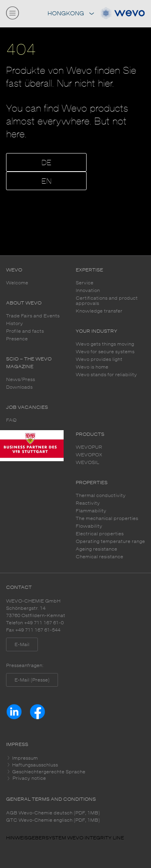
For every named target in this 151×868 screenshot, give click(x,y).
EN (47, 182)
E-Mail (22, 644)
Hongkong (71, 13)
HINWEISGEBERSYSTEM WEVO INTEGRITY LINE (65, 838)
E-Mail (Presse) (32, 680)
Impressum (24, 758)
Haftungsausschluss (34, 765)
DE (47, 163)
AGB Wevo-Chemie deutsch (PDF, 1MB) (53, 813)
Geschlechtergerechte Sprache (48, 772)
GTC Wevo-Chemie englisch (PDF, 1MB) (53, 820)
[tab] (75, 758)
